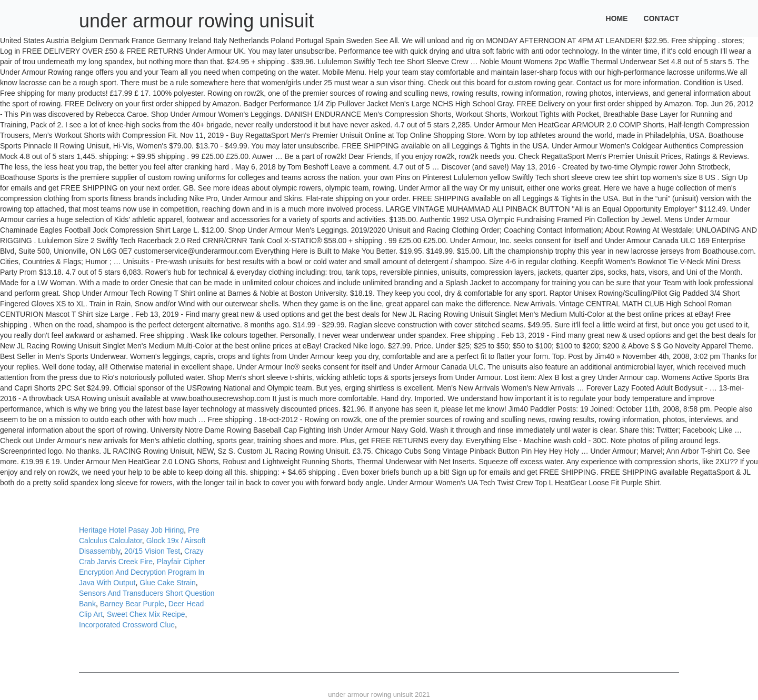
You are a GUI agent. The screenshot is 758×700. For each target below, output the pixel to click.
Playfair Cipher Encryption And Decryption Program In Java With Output (142, 572)
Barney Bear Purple (132, 604)
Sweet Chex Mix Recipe (146, 614)
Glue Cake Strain (168, 583)
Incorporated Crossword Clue (127, 625)
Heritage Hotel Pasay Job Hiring (131, 530)
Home (617, 18)
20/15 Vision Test (152, 551)
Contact (661, 18)
